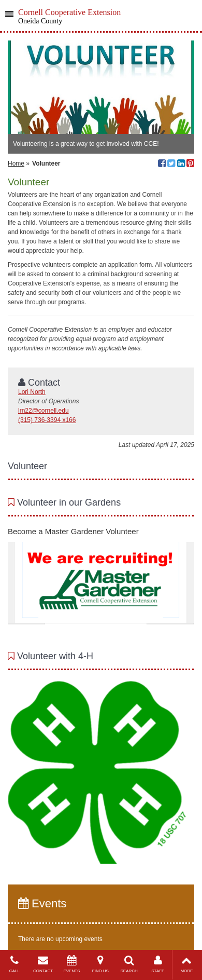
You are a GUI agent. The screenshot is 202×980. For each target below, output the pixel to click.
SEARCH (129, 964)
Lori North (32, 392)
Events (42, 903)
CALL (14, 964)
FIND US (100, 964)
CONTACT (43, 964)
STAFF (158, 964)
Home (16, 164)
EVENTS (72, 964)
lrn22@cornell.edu (44, 411)
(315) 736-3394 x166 (47, 420)
